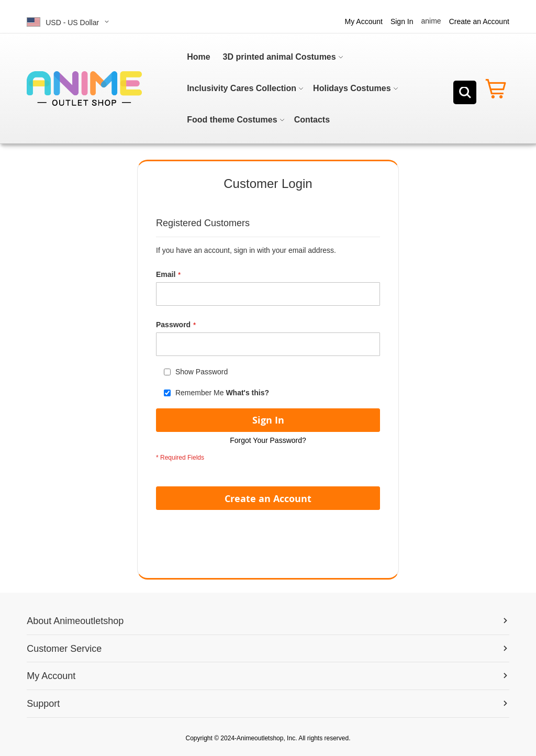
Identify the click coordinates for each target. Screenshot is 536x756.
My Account (364, 21)
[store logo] (84, 88)
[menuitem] (198, 57)
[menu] (292, 88)
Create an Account (479, 21)
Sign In (402, 21)
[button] (70, 22)
